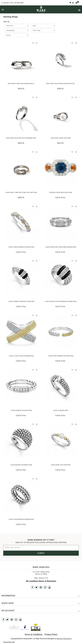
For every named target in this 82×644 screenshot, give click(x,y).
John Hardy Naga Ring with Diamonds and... (21, 138)
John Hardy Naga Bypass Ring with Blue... (61, 84)
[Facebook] (32, 587)
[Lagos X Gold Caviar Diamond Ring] (21, 331)
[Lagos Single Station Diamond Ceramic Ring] (61, 277)
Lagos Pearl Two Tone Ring (61, 465)
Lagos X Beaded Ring (61, 410)
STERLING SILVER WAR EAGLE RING (61, 192)
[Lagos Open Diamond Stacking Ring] (61, 331)
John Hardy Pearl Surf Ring (61, 138)
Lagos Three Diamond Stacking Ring (21, 247)
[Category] (17, 30)
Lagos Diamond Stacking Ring (21, 410)
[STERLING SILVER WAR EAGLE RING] (61, 168)
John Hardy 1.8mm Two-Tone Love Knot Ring (21, 192)
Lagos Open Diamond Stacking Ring (61, 356)
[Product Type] (43, 30)
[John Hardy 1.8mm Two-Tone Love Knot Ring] (21, 168)
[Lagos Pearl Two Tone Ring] (61, 440)
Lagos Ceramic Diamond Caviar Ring (21, 301)
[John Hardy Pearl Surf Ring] (61, 113)
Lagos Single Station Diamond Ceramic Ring (61, 301)
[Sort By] (17, 35)
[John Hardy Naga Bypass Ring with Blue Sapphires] (61, 59)
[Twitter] (37, 587)
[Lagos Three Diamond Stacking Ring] (21, 222)
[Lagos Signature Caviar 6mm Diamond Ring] (61, 222)
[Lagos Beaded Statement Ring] (21, 440)
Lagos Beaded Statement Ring (21, 465)
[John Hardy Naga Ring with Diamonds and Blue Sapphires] (21, 113)
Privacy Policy (51, 634)
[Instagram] (45, 587)
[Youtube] (49, 587)
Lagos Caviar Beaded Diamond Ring (21, 519)
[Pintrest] (41, 587)
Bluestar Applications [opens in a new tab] (64, 639)
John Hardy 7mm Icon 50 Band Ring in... (21, 84)
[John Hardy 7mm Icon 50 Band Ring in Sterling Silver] (21, 59)
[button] (79, 10)
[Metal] (43, 26)
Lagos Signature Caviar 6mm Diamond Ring (61, 247)
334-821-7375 (8, 3)
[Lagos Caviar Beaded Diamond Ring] (21, 495)
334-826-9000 (19, 3)
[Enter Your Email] (41, 548)
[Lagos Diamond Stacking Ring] (21, 386)
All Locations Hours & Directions (41, 581)
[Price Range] (17, 26)
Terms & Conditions (33, 634)
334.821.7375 (43, 578)
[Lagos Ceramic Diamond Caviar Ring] (21, 277)
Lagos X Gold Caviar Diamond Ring (21, 356)
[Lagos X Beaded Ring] (61, 386)
